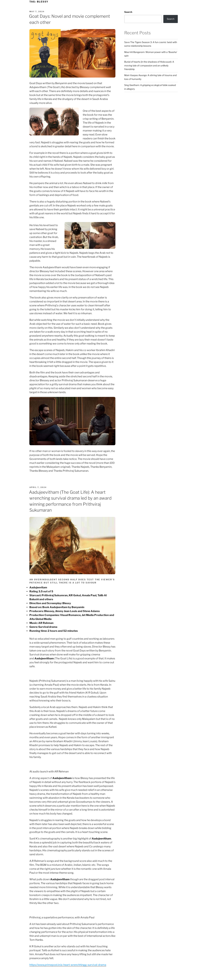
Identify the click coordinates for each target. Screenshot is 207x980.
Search (128, 12)
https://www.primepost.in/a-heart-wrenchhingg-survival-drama (68, 965)
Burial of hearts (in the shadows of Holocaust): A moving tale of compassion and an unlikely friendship (149, 65)
